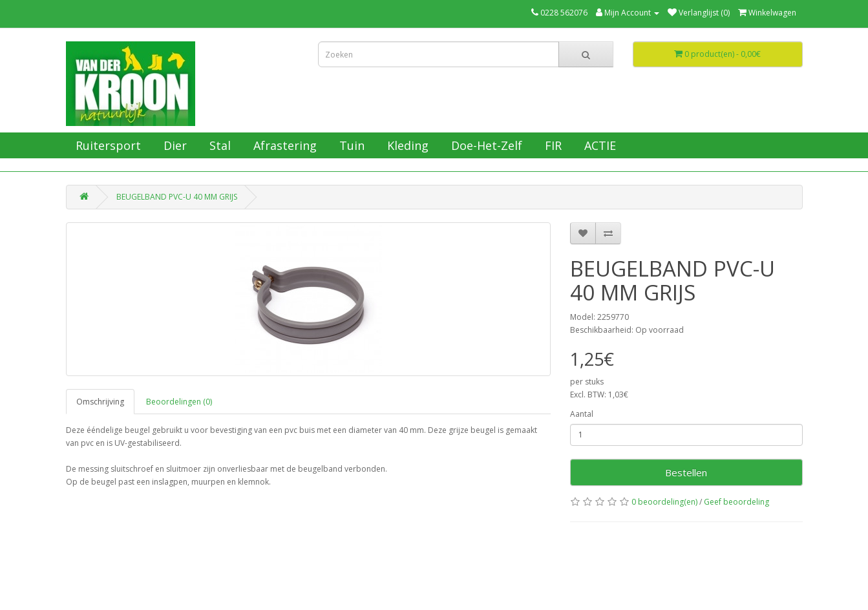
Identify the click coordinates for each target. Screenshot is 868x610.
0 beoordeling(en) (664, 502)
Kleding (406, 145)
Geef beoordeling (736, 502)
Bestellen (686, 472)
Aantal (582, 414)
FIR (552, 145)
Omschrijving (100, 402)
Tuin (350, 145)
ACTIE (598, 145)
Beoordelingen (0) (179, 402)
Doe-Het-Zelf (485, 145)
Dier (174, 145)
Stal (218, 145)
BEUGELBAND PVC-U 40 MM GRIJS (177, 197)
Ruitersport (107, 145)
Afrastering (283, 145)
